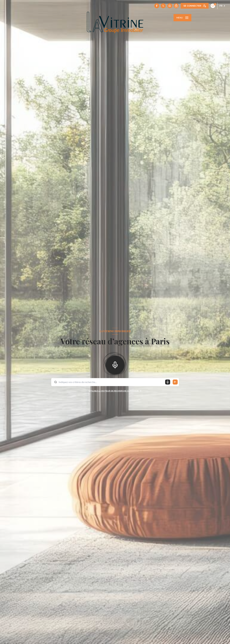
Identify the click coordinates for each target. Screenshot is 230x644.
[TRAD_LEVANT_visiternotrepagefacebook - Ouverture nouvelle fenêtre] (157, 6)
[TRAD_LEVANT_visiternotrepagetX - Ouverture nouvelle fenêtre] (163, 6)
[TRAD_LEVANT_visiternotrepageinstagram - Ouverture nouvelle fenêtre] (170, 6)
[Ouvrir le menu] (182, 18)
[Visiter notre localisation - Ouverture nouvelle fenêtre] (176, 6)
